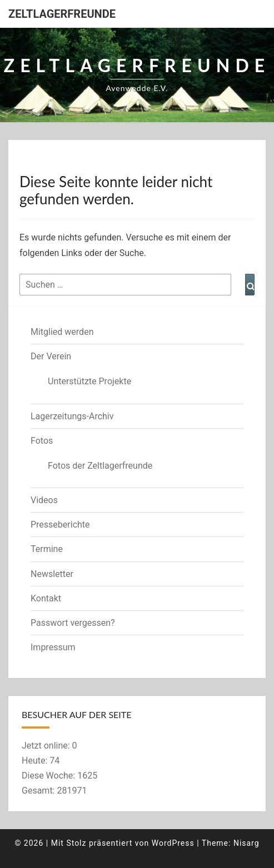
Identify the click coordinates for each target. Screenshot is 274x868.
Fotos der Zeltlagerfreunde (100, 466)
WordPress (173, 843)
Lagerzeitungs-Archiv (72, 416)
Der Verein (51, 356)
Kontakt (46, 598)
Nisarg (246, 843)
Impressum (53, 647)
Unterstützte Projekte (89, 381)
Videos (44, 500)
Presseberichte (60, 525)
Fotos (42, 441)
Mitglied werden (62, 332)
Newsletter (52, 574)
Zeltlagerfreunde (62, 14)
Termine (47, 549)
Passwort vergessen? (73, 623)
